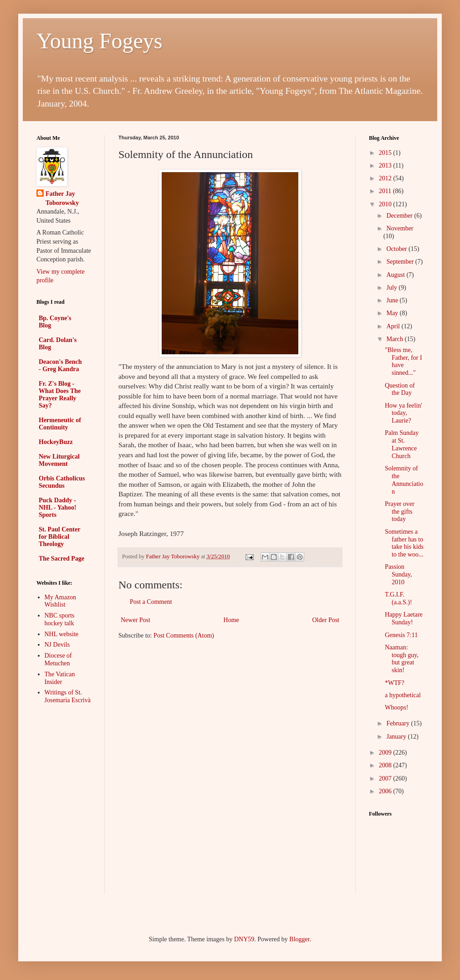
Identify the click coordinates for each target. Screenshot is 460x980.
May (393, 313)
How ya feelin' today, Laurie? (404, 413)
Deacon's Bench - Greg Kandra (60, 365)
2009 (386, 753)
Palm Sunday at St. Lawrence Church (402, 444)
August (396, 275)
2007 (386, 778)
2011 (386, 191)
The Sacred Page (61, 559)
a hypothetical (403, 695)
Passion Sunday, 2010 (399, 574)
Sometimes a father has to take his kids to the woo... (404, 543)
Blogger (299, 939)
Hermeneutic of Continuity (60, 424)
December (400, 216)
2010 (386, 204)
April (394, 326)
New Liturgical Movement (59, 460)
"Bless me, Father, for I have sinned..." (404, 361)
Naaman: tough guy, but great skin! (402, 659)
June (393, 300)
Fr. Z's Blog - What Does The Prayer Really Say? (60, 395)
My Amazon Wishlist (61, 601)
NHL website (62, 634)
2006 (386, 791)
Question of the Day (400, 389)
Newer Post (135, 620)
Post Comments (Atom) (184, 635)
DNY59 (244, 939)
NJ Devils (57, 645)
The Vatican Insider (60, 678)
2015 (386, 153)
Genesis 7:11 (401, 635)
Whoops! (396, 707)
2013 (386, 166)
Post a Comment (151, 602)
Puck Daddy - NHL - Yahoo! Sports (58, 508)
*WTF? (395, 683)
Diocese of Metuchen (58, 659)
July (392, 288)
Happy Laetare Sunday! (404, 618)
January (397, 737)
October (397, 249)
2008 (386, 765)
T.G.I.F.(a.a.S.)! (399, 598)
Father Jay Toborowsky (62, 198)
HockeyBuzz (56, 442)
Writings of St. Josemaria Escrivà (68, 696)
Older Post (326, 620)
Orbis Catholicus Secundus (62, 482)
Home (231, 620)
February (399, 723)
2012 (386, 178)
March (395, 339)
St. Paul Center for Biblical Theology (59, 537)
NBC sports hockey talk (60, 619)
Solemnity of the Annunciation (404, 480)
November (400, 228)
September (401, 262)
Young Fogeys (100, 41)
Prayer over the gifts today (400, 512)
